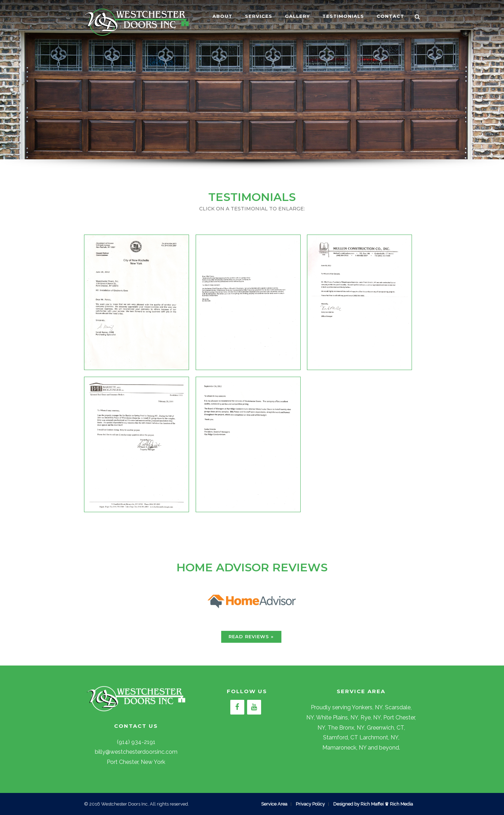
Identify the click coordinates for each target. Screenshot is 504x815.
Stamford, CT (341, 737)
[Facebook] (237, 707)
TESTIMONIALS (343, 16)
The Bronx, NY (346, 728)
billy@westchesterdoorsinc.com (136, 752)
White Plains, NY (337, 718)
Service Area (274, 804)
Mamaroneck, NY (344, 748)
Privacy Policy (310, 804)
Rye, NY (371, 718)
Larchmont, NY (379, 737)
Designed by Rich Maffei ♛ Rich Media (373, 804)
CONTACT (390, 16)
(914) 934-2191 (136, 742)
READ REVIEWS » (251, 636)
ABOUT (222, 16)
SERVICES (259, 16)
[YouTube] (254, 707)
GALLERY (297, 16)
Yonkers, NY (367, 707)
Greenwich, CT (385, 728)
